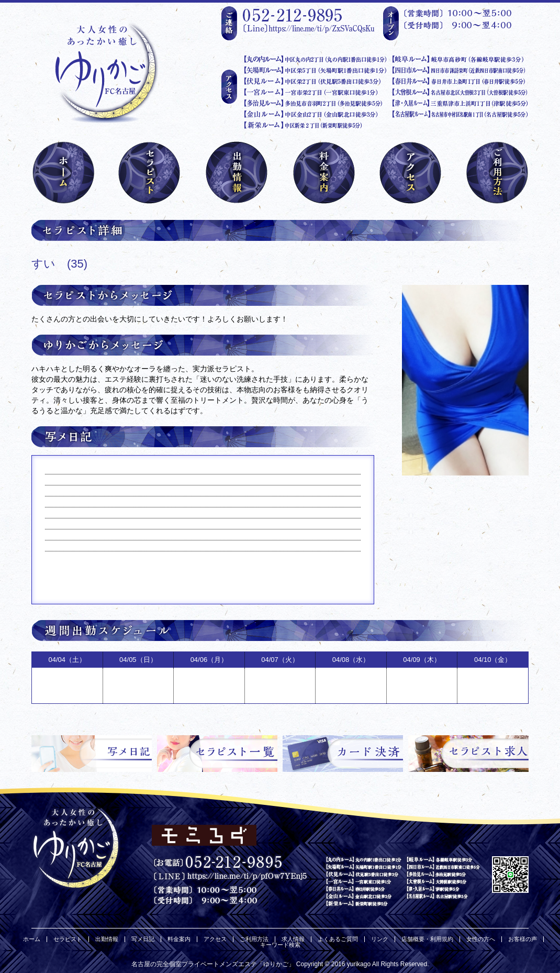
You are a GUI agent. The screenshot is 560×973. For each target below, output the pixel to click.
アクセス (215, 939)
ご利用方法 (254, 939)
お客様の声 (523, 939)
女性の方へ (481, 939)
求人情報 (293, 939)
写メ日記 (143, 939)
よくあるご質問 (338, 939)
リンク (380, 939)
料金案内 (179, 939)
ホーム (32, 939)
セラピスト (68, 939)
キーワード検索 (280, 945)
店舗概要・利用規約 (427, 939)
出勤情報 (107, 939)
